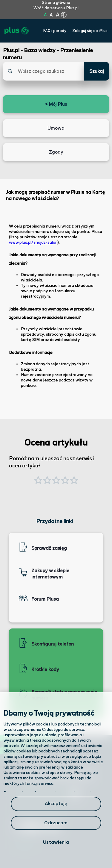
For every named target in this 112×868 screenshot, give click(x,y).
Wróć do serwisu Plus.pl (56, 8)
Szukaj (97, 71)
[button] (74, 481)
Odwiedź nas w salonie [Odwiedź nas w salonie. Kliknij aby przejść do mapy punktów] (47, 794)
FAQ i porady (55, 31)
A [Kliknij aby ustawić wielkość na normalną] (45, 15)
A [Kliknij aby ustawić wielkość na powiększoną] (51, 15)
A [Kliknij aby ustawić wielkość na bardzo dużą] (58, 15)
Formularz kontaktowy (41, 810)
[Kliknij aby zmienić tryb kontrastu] (64, 15)
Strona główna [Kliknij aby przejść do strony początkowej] (56, 3)
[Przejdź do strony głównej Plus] (17, 31)
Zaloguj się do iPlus (90, 31)
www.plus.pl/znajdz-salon (33, 243)
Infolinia (24, 845)
